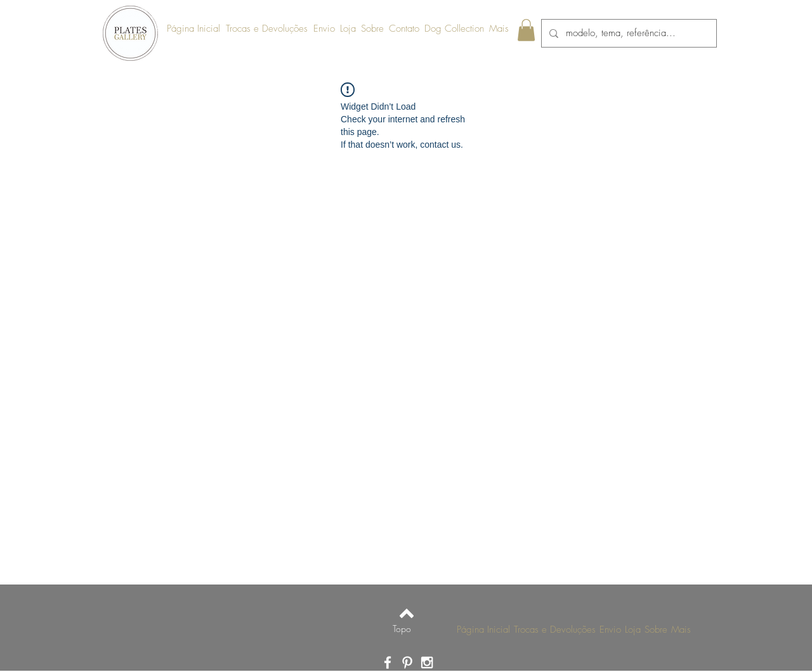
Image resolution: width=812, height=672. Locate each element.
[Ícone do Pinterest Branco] (407, 662)
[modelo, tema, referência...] (628, 33)
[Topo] (402, 629)
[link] (526, 30)
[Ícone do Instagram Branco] (427, 662)
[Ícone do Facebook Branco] (388, 662)
